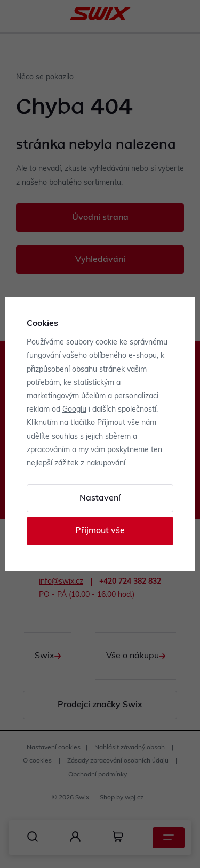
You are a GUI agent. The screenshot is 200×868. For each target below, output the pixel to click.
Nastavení (100, 498)
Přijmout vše (100, 531)
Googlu (74, 410)
